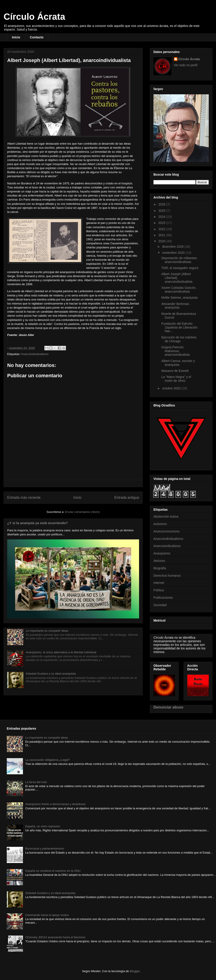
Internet (159, 583)
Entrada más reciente (24, 498)
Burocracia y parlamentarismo (45, 849)
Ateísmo (159, 561)
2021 (162, 235)
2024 (162, 217)
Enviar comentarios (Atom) (82, 512)
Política (159, 590)
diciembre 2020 (173, 247)
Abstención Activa (166, 516)
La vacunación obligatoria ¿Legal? (47, 760)
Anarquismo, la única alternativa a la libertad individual (61, 652)
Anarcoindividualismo (35, 354)
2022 (162, 229)
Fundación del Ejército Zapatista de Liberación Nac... (179, 327)
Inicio (16, 37)
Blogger (135, 971)
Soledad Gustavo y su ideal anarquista (51, 674)
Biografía (160, 568)
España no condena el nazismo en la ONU (53, 871)
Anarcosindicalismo (167, 546)
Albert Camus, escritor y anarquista (178, 363)
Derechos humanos (167, 576)
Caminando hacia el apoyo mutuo (47, 915)
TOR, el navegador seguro (180, 268)
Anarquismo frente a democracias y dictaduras (55, 804)
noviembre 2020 (174, 253)
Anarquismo (162, 553)
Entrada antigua (127, 498)
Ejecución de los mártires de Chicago (179, 339)
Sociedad (160, 605)
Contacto (37, 37)
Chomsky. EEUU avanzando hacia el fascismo (55, 937)
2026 (162, 204)
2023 (162, 223)
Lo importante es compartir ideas (47, 631)
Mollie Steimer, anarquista (179, 298)
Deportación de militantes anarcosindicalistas (179, 260)
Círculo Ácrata (34, 17)
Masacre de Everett (175, 371)
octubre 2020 (172, 388)
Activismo (160, 524)
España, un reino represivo (43, 826)
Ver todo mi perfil (186, 65)
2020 (162, 241)
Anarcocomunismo (166, 531)
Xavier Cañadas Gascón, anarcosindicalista (179, 290)
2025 (162, 211)
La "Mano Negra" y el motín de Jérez (176, 379)
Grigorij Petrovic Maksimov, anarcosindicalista (175, 351)
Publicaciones (163, 598)
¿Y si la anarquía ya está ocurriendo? (37, 523)
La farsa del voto (36, 782)
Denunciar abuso (168, 707)
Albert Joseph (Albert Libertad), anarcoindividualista (177, 278)
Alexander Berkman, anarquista (176, 306)
